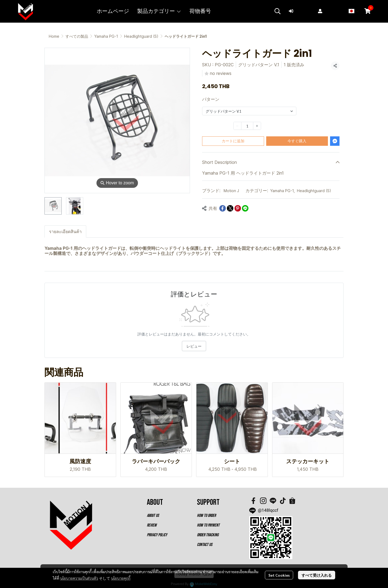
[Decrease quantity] (237, 126)
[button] (278, 11)
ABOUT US (153, 516)
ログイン (301, 11)
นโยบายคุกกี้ (121, 578)
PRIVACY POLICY (157, 535)
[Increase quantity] (257, 126)
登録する (330, 11)
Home (54, 36)
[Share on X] (230, 208)
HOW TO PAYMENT (208, 525)
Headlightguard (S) (141, 36)
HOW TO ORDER (206, 516)
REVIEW (152, 525)
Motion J (231, 191)
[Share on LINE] (245, 208)
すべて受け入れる (317, 575)
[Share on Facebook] (223, 208)
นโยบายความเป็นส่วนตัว (79, 578)
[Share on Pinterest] (238, 208)
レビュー (194, 346)
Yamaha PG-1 (106, 36)
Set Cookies (279, 575)
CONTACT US (205, 545)
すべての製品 (77, 36)
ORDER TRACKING (208, 535)
